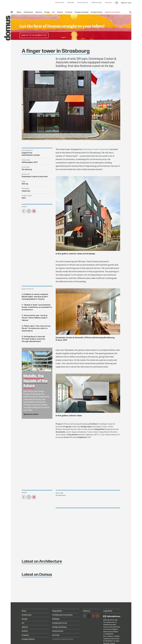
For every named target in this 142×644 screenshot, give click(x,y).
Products (69, 12)
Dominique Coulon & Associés (96, 149)
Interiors (39, 12)
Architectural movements (62, 615)
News (19, 12)
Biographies (57, 611)
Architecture (28, 12)
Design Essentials (82, 12)
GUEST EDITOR (60, 3)
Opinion (25, 627)
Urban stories (58, 631)
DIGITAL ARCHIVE (83, 3)
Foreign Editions (28, 639)
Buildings (56, 619)
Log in (129, 3)
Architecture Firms (60, 623)
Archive (60, 12)
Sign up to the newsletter (34, 35)
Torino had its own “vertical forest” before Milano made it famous (35, 318)
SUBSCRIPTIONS (97, 3)
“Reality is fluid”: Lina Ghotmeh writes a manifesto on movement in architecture (37, 307)
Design (47, 12)
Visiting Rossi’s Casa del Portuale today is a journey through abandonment (33, 339)
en (117, 3)
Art (53, 12)
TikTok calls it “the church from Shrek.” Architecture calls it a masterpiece (36, 329)
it (115, 3)
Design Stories (97, 12)
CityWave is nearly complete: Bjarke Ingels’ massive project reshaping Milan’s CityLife (35, 297)
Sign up (124, 3)
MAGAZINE (71, 3)
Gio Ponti (56, 635)
